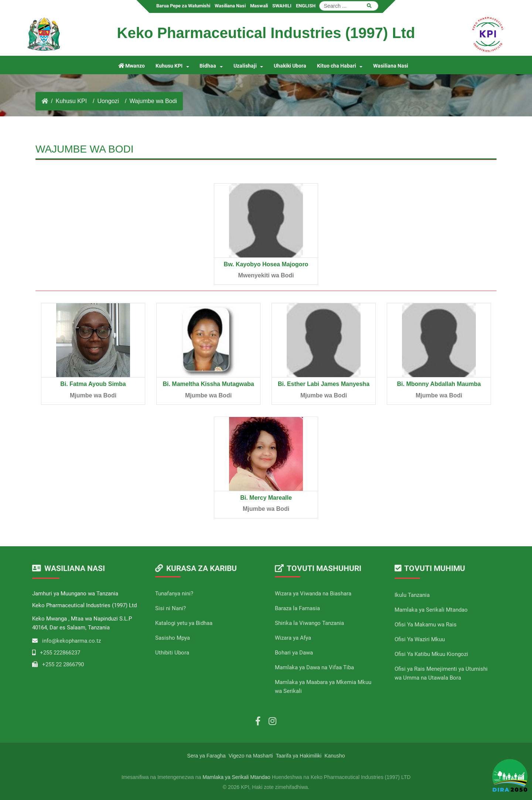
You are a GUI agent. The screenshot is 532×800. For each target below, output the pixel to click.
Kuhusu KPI (169, 66)
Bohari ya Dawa (294, 653)
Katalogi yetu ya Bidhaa (184, 623)
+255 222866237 (60, 653)
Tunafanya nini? (174, 594)
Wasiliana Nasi (230, 6)
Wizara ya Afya (293, 638)
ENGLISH (306, 6)
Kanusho (335, 756)
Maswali (259, 6)
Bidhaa (208, 66)
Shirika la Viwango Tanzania (309, 623)
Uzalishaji (245, 66)
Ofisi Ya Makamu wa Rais (426, 625)
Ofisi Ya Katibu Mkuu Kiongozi (431, 654)
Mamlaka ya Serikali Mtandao (431, 610)
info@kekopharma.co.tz (71, 641)
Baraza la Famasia (297, 608)
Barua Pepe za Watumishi (183, 6)
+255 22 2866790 (63, 664)
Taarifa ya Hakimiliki (299, 756)
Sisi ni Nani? (170, 608)
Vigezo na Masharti (251, 756)
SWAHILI (282, 6)
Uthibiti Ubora (172, 653)
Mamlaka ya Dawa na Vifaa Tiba (314, 667)
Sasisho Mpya (173, 638)
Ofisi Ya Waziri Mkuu (420, 639)
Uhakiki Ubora (290, 66)
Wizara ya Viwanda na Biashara (313, 594)
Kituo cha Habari (337, 66)
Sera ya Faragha (207, 756)
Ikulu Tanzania (412, 595)
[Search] (349, 6)
